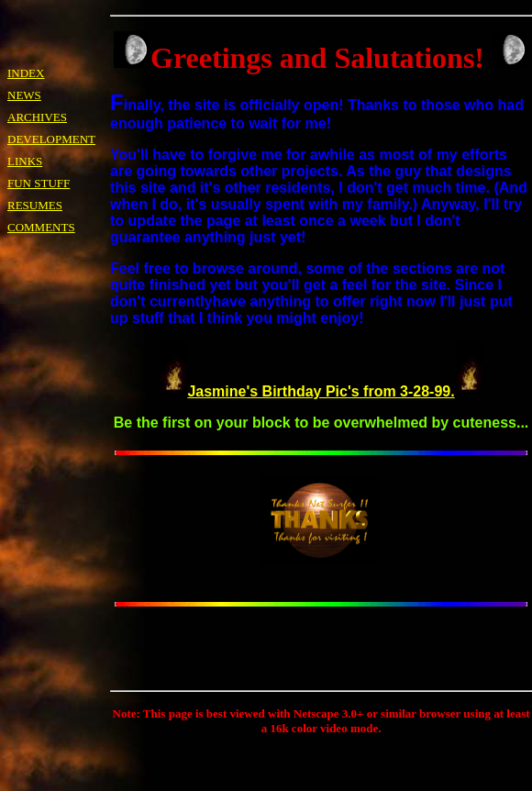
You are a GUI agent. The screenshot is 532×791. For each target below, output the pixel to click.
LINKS (25, 161)
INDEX (26, 73)
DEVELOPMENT (51, 139)
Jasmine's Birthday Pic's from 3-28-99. (321, 391)
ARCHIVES (37, 117)
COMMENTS (41, 227)
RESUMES (35, 205)
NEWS (24, 95)
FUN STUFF (39, 183)
